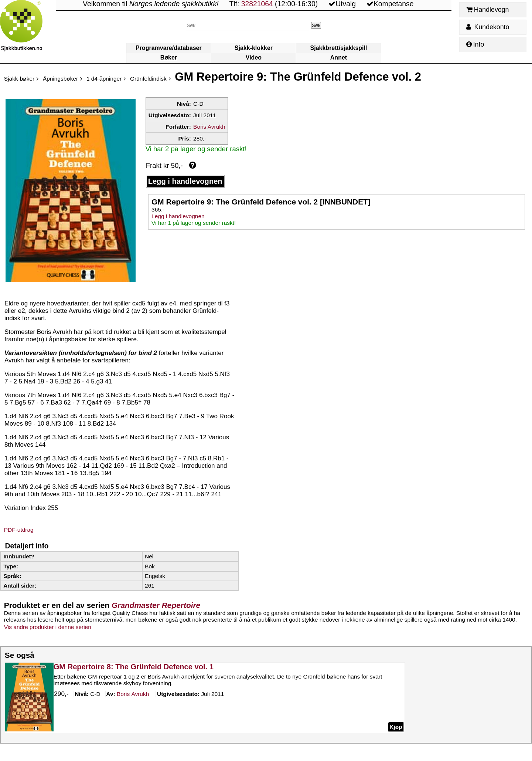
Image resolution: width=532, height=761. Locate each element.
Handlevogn (487, 10)
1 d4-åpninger (104, 79)
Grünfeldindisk (148, 79)
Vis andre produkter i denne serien (48, 627)
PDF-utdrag (19, 530)
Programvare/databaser (169, 48)
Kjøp (396, 727)
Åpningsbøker (60, 79)
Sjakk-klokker (254, 48)
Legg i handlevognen (185, 181)
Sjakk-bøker (19, 79)
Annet (339, 58)
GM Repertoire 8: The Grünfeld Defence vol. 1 (134, 667)
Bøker (169, 58)
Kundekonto (488, 27)
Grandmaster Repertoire (156, 605)
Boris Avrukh (209, 127)
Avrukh (133, 694)
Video (254, 58)
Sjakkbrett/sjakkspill (339, 48)
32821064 (257, 4)
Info (475, 44)
